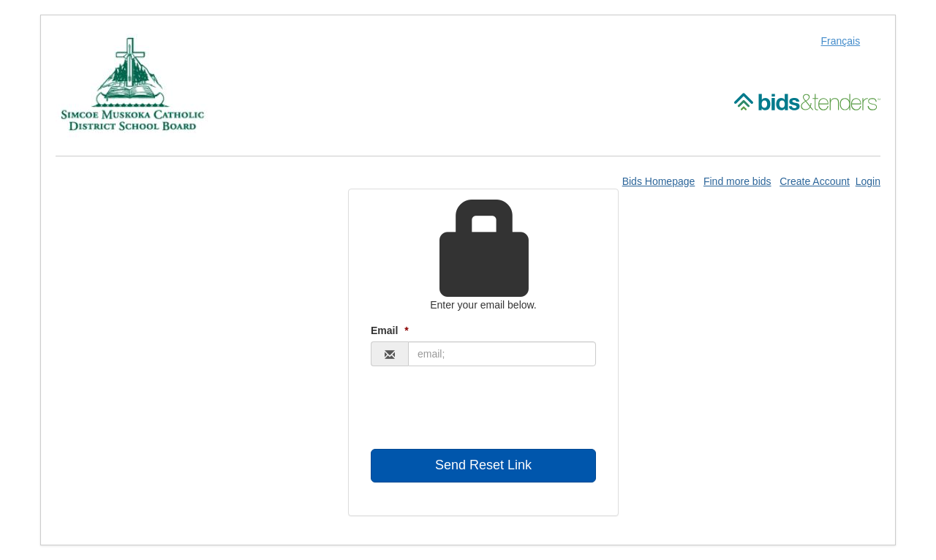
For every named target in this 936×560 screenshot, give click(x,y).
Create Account (815, 181)
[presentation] (482, 409)
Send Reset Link (483, 465)
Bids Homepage (659, 181)
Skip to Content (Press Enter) (0, 0)
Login (868, 181)
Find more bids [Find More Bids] (737, 181)
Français (841, 41)
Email (390, 330)
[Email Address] (502, 354)
